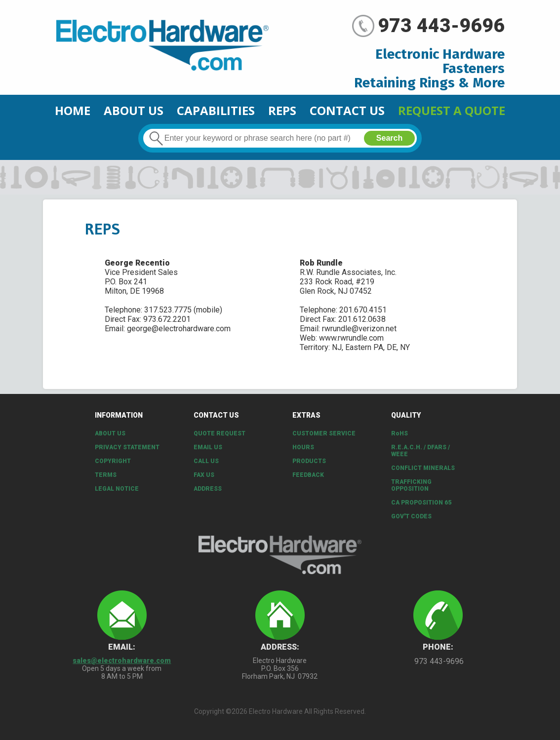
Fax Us (204, 475)
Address (208, 489)
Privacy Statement (127, 447)
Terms (106, 475)
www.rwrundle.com (351, 338)
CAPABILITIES (216, 110)
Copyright (113, 461)
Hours (303, 447)
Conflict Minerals (423, 468)
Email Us (208, 447)
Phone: (438, 647)
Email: (122, 647)
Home (73, 110)
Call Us (206, 461)
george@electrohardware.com (179, 329)
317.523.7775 (168, 310)
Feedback (308, 475)
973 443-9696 (441, 26)
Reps (282, 110)
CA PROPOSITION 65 (421, 503)
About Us (134, 110)
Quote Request (220, 433)
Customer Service (324, 433)
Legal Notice (117, 489)
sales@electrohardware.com (122, 661)
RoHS (400, 433)
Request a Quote (452, 110)
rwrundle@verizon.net (359, 329)
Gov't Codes (411, 516)
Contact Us (347, 110)
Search (389, 138)
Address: (280, 647)
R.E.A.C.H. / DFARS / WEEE (420, 451)
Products (309, 461)
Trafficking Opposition (411, 485)
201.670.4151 (363, 310)
